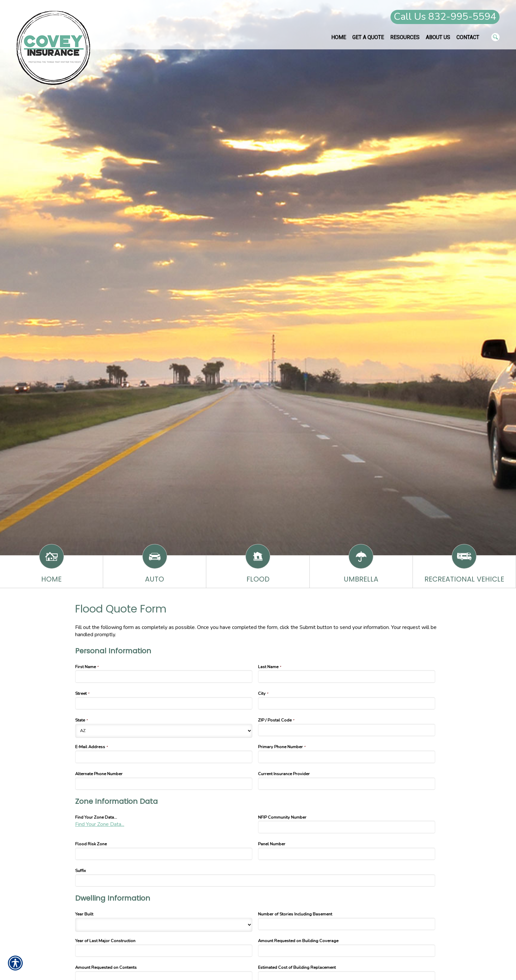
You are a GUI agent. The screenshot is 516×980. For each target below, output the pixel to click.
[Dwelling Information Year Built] (164, 925)
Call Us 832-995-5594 (445, 17)
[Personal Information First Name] (164, 676)
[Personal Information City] (347, 703)
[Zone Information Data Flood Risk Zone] (164, 854)
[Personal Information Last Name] (347, 676)
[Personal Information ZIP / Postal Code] (347, 730)
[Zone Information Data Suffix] (255, 881)
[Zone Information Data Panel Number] (347, 854)
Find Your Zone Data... (100, 824)
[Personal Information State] (164, 731)
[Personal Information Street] (164, 703)
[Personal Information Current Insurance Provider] (347, 784)
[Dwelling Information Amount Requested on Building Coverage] (347, 951)
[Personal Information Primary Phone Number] (347, 757)
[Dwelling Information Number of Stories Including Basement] (347, 924)
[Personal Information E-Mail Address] (164, 757)
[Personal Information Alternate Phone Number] (164, 784)
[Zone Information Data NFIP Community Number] (347, 827)
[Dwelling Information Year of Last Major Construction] (164, 951)
